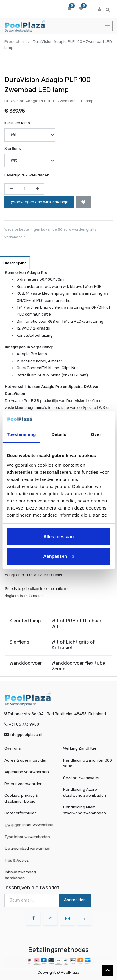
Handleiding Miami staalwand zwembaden (85, 810)
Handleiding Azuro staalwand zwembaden (85, 792)
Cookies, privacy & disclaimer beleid (21, 798)
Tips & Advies (18, 860)
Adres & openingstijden (26, 760)
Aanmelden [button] (75, 900)
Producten (14, 42)
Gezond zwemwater (81, 778)
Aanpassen (59, 556)
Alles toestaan (59, 536)
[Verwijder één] (11, 189)
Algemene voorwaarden (27, 772)
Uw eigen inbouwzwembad (29, 825)
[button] (83, 202)
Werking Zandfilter (80, 748)
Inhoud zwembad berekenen (22, 875)
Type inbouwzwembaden (28, 836)
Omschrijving (15, 263)
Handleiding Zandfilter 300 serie (88, 763)
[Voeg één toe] (37, 189)
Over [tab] (96, 434)
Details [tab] (59, 434)
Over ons (13, 748)
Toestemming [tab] (21, 434)
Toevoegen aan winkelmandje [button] (39, 202)
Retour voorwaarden (24, 784)
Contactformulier (20, 813)
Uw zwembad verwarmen (28, 848)
